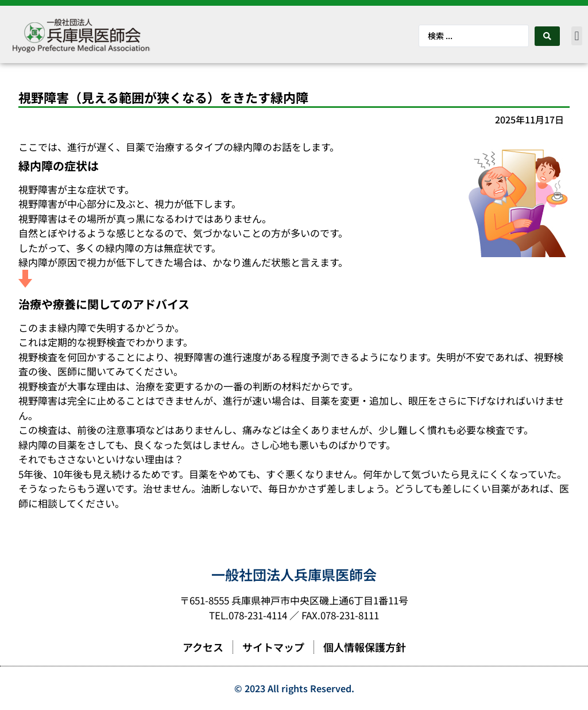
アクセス (203, 647)
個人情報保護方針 (365, 647)
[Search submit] (547, 36)
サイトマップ (273, 647)
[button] (577, 36)
